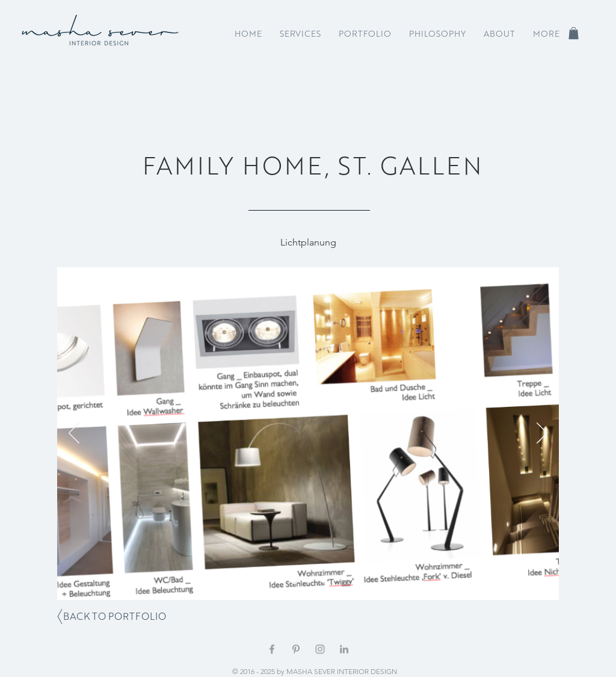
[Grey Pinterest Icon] (296, 649)
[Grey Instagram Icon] (320, 649)
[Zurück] (74, 434)
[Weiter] (542, 434)
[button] (574, 33)
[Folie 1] (294, 581)
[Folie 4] (323, 581)
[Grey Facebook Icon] (272, 649)
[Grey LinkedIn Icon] (344, 649)
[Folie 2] (310, 581)
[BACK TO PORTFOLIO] (115, 616)
